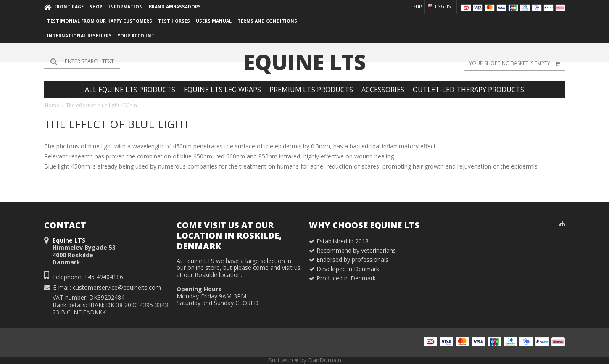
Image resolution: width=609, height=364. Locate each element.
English (440, 6)
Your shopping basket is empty (517, 63)
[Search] (82, 61)
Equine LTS (304, 62)
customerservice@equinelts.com (117, 287)
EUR (418, 7)
